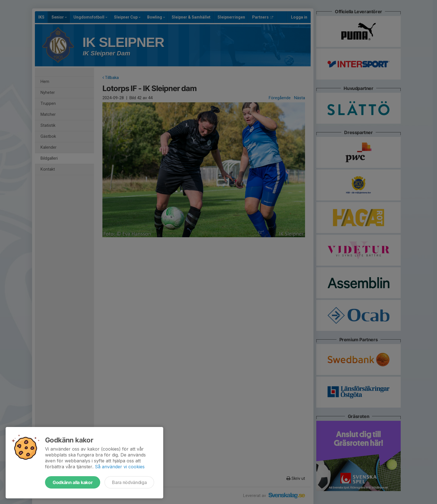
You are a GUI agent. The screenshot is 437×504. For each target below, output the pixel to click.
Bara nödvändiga (129, 482)
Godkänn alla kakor (73, 482)
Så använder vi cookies (120, 467)
